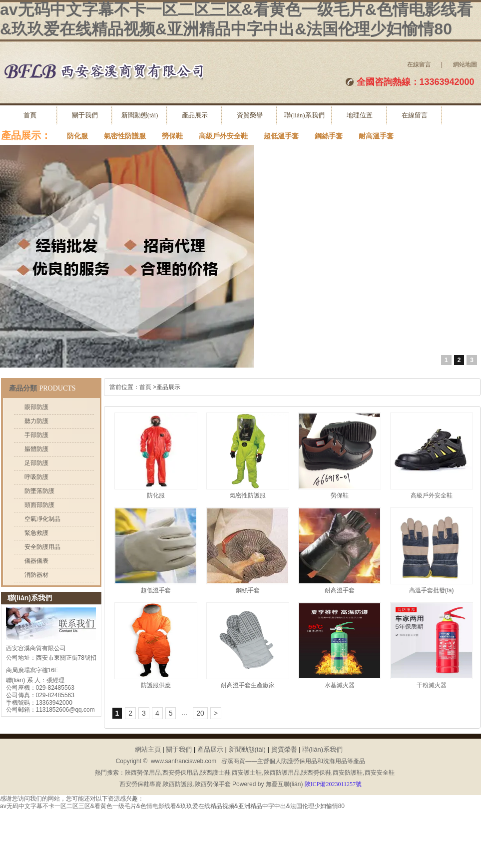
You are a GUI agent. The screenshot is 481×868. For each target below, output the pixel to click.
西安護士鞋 (247, 773)
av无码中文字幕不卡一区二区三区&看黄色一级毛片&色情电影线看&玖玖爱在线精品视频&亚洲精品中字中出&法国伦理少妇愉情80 (172, 806)
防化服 (77, 136)
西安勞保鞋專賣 (140, 784)
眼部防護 (36, 407)
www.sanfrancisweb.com (184, 761)
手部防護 (36, 435)
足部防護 (36, 463)
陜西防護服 (178, 784)
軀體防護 (36, 449)
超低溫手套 (281, 136)
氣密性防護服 (125, 136)
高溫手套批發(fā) (432, 590)
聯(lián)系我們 (304, 115)
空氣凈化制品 (42, 519)
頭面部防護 (39, 505)
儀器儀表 (36, 561)
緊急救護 (36, 533)
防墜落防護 (39, 491)
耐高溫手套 (376, 136)
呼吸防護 (36, 477)
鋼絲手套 (329, 136)
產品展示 (195, 115)
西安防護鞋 (348, 773)
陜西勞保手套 (213, 784)
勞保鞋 (172, 136)
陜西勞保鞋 (316, 773)
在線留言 (419, 64)
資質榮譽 (250, 115)
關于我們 (85, 115)
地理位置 (360, 115)
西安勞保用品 (180, 773)
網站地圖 (465, 64)
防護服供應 (156, 685)
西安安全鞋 (380, 773)
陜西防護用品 (282, 773)
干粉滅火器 (432, 685)
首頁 (30, 115)
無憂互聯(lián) (284, 784)
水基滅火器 (340, 685)
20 (200, 713)
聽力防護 (36, 421)
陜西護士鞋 (215, 773)
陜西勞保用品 (143, 773)
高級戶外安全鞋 (223, 136)
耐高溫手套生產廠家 (248, 685)
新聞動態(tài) (140, 115)
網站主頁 (148, 749)
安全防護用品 (42, 547)
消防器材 (36, 575)
